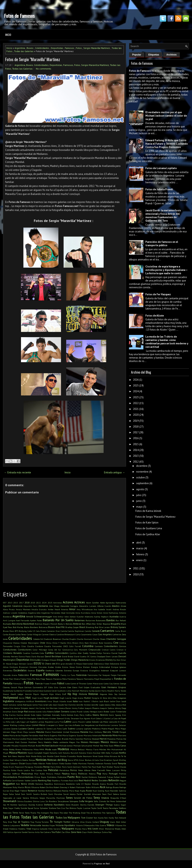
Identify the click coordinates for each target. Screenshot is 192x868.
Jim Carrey (40, 708)
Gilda (50, 687)
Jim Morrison (52, 708)
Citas (24, 646)
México (114, 742)
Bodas (27, 627)
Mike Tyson (109, 746)
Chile (42, 643)
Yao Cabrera (45, 832)
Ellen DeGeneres (112, 664)
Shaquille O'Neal (118, 798)
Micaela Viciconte (19, 746)
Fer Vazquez (104, 675)
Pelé (45, 770)
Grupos (122, 687)
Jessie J (32, 708)
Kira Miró (19, 718)
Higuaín (44, 694)
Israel (69, 701)
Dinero (92, 660)
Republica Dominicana (55, 784)
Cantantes (107, 631)
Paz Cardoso (37, 770)
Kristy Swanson (72, 718)
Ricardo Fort (112, 784)
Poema (74, 774)
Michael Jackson (50, 746)
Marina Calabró (19, 739)
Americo (65, 609)
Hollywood (10, 698)
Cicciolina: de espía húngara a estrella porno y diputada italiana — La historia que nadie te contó (166, 270)
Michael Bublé (34, 746)
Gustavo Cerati (50, 691)
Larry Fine (59, 722)
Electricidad (88, 664)
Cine (116, 643)
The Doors (54, 813)
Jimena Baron (65, 708)
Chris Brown (73, 643)
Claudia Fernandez (53, 646)
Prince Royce (40, 777)
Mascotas (111, 739)
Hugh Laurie (65, 698)
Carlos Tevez (21, 634)
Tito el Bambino (94, 813)
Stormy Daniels (87, 805)
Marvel (103, 739)
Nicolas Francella (68, 756)
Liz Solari (59, 725)
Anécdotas (23, 613)
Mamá (48, 732)
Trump (38, 822)
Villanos (119, 825)
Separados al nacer (12, 798)
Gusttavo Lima (64, 691)
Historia (83, 694)
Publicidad (62, 777)
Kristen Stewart (57, 718)
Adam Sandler (93, 603)
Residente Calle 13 (75, 784)
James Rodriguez (24, 705)
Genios (116, 684)
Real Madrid (85, 780)
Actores (68, 602)
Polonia (92, 774)
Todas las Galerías (24, 51)
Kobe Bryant (43, 718)
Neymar (21, 756)
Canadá (96, 631)
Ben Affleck (87, 624)
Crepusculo (94, 650)
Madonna (96, 729)
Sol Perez (111, 801)
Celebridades (42, 48)
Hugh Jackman (51, 698)
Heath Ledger (17, 694)
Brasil (82, 627)
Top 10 (16, 822)
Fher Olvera (14, 679)
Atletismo (89, 617)
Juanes (39, 712)
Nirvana (113, 756)
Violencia (13, 829)
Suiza (36, 808)
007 (5, 603)
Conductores (25, 650)
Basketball (29, 624)
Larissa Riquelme (45, 722)
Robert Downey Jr (61, 787)
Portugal (113, 774)
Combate (99, 646)
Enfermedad (105, 667)
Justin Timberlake (118, 712)
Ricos (28, 787)
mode (54, 749)
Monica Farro (92, 749)
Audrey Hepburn (101, 617)
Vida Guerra (101, 825)
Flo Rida (36, 679)
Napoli (46, 753)
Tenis (15, 813)
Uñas (82, 822)
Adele (102, 603)
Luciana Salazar (118, 725)
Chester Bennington (30, 643)
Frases (46, 684)
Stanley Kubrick (36, 805)
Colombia (88, 646)
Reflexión (114, 780)
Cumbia (49, 653)
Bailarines (90, 620)
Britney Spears (118, 627)
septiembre (142, 483)
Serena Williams (30, 798)
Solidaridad (121, 801)
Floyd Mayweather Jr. (104, 679)
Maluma (40, 732)
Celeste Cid (38, 639)
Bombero (34, 627)
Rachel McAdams (89, 777)
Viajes (52, 825)
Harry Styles (120, 691)
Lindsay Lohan (24, 725)
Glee (69, 687)
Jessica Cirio (8, 708)
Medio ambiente (60, 742)
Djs (115, 660)
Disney (109, 660)
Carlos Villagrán (34, 634)
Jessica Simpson (21, 708)
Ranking (42, 780)
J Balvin (95, 701)
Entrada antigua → (114, 472)
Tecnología (114, 808)
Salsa (11, 794)
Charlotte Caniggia (116, 639)
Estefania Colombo (54, 670)
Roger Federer (21, 791)
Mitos (36, 749)
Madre (104, 729)
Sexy (97, 797)
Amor (72, 609)
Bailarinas (80, 620)
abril (139, 543)
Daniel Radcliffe (119, 653)
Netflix (122, 753)
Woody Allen (120, 829)
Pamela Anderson (95, 763)
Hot (28, 698)
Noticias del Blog (57, 760)
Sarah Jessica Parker (73, 794)
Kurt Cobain (96, 718)
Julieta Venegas (90, 712)
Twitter (67, 822)
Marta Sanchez (76, 739)
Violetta (22, 829)
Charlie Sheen (99, 639)
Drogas (15, 664)
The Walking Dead (77, 813)
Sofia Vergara (86, 801)
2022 (38, 603)
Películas (53, 770)
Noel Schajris (15, 760)
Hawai (6, 694)
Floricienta (89, 679)
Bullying (23, 631)
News (15, 756)
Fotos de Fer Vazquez (158, 294)
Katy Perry (79, 715)
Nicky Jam (42, 756)
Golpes (87, 687)
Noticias (41, 760)
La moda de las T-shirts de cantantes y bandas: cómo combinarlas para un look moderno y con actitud (167, 342)
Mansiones (75, 732)
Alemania (43, 606)
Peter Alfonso (84, 770)
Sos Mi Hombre (10, 805)
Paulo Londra (24, 770)
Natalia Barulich (71, 753)
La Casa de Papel (118, 718)
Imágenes (122, 698)
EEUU (37, 663)
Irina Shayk (53, 701)
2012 (136, 462)
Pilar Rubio (39, 774)
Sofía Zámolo (100, 801)
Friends (53, 684)
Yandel (25, 832)
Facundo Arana (10, 675)
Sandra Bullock (40, 794)
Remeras (39, 784)
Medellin (48, 742)
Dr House (7, 664)
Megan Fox (74, 742)
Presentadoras (26, 777)
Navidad (97, 753)
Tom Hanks (99, 818)
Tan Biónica (71, 808)
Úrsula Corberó (92, 822)
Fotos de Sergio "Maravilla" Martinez (33, 59)
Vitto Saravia (54, 829)
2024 (44, 603)
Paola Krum (8, 767)
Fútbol (61, 683)
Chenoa (16, 643)
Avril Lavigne (9, 620)
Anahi (109, 609)
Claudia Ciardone (35, 646)
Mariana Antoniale (92, 735)
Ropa (77, 791)
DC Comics (92, 656)
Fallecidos (24, 675)
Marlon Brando (61, 739)
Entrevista (8, 670)
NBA (103, 753)
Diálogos (45, 660)
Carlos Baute (9, 634)
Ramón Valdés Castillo (27, 780)
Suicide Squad (27, 808)
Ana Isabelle (99, 609)
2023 (136, 397)
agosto (140, 489)
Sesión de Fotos (83, 798)
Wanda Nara (81, 829)
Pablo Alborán (39, 763)
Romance (33, 791)
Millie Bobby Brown (12, 749)
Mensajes (94, 742)
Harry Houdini (108, 691)
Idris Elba (112, 698)
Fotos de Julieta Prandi (159, 189)
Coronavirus (68, 650)
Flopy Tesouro (46, 679)
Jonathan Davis (10, 712)
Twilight (58, 822)
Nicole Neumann (84, 756)
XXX (5, 832)
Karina (12, 715)
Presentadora (10, 777)
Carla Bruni (121, 631)
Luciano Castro (26, 728)
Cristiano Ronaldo (12, 653)
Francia (39, 683)
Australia (114, 616)
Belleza (77, 624)
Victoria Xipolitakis (65, 825)
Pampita (122, 763)
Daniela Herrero (10, 656)
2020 (33, 603)
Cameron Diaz (53, 631)
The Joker (64, 813)
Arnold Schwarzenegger (39, 616)
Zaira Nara (76, 832)
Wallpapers (68, 829)
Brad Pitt (60, 627)
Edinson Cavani (26, 664)
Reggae (123, 780)
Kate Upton (36, 715)
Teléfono (122, 808)
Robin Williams (93, 787)
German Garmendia (34, 687)
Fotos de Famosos (19, 16)
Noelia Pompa (28, 760)
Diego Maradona (80, 660)
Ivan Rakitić (84, 701)
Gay (111, 684)
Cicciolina (108, 643)
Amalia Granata (39, 609)
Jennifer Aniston (84, 705)
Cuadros (26, 653)
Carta (78, 634)
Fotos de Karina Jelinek (148, 511)
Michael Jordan (66, 746)
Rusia (89, 791)
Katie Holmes (67, 715)
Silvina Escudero (25, 801)
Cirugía (17, 646)
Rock (103, 787)
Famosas (36, 675)
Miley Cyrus (120, 746)
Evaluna (84, 670)
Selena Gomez (119, 794)
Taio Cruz (61, 808)
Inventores (41, 701)
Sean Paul (107, 794)
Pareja (46, 767)
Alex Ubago (54, 606)
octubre (140, 477)
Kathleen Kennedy (51, 715)
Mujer (6, 753)
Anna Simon (97, 613)
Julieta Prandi (76, 712)
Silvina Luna (39, 801)
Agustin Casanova (13, 606)
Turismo (45, 822)
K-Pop (6, 715)
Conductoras (10, 650)
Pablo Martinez (79, 763)
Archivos (171, 55)
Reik (18, 784)
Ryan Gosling (98, 791)
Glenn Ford (77, 687)
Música (13, 753)
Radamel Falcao (105, 777)
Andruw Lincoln (10, 613)
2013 (10, 603)
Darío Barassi (38, 656)
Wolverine (109, 829)
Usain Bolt (115, 822)
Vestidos (45, 825)
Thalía (33, 813)
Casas (95, 634)
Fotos (79, 48)
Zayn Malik (87, 832)
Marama (84, 732)
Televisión (7, 813)
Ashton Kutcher (77, 617)
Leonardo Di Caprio (117, 722)
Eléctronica (99, 664)
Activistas (57, 603)
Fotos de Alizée (155, 316)
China (49, 643)
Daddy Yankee (89, 653)
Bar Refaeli (121, 620)
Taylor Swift (97, 808)
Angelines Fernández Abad (53, 613)
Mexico (105, 742)
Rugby (83, 791)
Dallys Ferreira (103, 653)
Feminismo (93, 675)
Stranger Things (104, 805)
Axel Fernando (23, 620)
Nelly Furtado (112, 753)
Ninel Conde (98, 756)
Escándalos (20, 670)
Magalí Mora (114, 729)
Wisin (101, 829)
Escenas (31, 670)
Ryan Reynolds (112, 791)
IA (101, 698)
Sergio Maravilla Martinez (97, 48)
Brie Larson (104, 627)
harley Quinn (95, 691)
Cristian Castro (109, 650)
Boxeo (30, 48)
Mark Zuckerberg (46, 739)
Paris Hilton (56, 767)
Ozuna (29, 763)
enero (139, 560)
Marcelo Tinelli (111, 732)
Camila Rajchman (76, 631)
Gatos (106, 684)
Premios (122, 774)
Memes (85, 742)
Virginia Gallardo (40, 829)
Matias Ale (121, 739)
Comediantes (111, 646)
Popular (137, 55)
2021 (136, 409)
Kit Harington (30, 718)
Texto (27, 813)
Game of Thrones (78, 684)
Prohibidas (52, 777)
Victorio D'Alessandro (85, 825)
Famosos (69, 48)
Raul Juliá (73, 780)
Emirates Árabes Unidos (50, 667)
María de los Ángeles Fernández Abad (26, 735)
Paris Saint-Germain (71, 767)
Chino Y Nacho (59, 643)
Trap (32, 822)
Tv (51, 822)
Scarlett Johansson (92, 794)
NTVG (76, 760)
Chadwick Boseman (52, 639)
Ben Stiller (97, 624)
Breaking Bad (92, 627)
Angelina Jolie (34, 613)
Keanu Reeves (100, 715)
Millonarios (27, 749)
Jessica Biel (121, 705)
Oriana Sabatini (10, 763)
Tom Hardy (109, 818)
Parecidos (38, 767)
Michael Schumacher (83, 746)
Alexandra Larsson (88, 606)
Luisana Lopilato (83, 729)
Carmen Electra (49, 634)
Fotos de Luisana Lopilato (161, 168)
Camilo (88, 631)
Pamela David (110, 763)
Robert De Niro (46, 787)
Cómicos (122, 646)
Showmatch (10, 801)
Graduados (95, 687)
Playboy (66, 774)
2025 (50, 603)
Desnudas (35, 660)
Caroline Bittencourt (66, 634)
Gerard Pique (17, 687)
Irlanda (63, 701)
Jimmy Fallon (78, 708)
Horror (22, 698)
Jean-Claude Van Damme (64, 705)
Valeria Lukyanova (11, 825)
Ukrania (75, 822)
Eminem (33, 667)
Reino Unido (28, 784)
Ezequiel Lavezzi (118, 670)
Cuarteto (35, 653)
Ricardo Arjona (99, 784)
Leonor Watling (10, 725)
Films (29, 679)
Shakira (105, 798)
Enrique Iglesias (119, 667)
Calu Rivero (41, 631)
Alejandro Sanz (30, 606)
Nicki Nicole (31, 756)
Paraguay (29, 767)
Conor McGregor (40, 650)
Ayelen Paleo (36, 620)
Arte (55, 617)
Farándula (81, 675)
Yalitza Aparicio (14, 832)
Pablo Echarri (52, 763)
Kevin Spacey (115, 715)
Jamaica (12, 705)
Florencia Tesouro (75, 679)
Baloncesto (101, 620)
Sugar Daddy (14, 808)
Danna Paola (25, 656)
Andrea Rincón (119, 609)
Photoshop (27, 774)
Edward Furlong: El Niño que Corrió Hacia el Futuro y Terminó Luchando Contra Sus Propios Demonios (167, 144)
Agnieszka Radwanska (116, 603)
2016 (136, 438)
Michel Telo (98, 746)
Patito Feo (86, 767)
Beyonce (106, 624)
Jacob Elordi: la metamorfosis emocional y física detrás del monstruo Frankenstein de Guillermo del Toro (163, 216)
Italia (75, 701)
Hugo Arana (78, 698)
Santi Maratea (55, 794)
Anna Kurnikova (83, 613)
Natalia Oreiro (86, 753)
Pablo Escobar (65, 763)
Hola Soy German (117, 694)
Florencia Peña (60, 679)
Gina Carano (60, 687)
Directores (100, 660)
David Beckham (53, 656)
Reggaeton (9, 784)
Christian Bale (96, 643)
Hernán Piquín (32, 694)
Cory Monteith (81, 650)
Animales (70, 613)
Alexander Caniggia (69, 606)
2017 (21, 603)
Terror (22, 813)
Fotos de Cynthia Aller (148, 534)
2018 (27, 602)
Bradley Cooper (72, 627)
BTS (17, 631)
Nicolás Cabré (53, 756)
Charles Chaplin (69, 639)
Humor (87, 698)
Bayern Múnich (50, 624)
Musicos (22, 753)
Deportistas (57, 48)
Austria (123, 617)
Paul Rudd (96, 767)
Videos (111, 825)
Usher (123, 822)
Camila (64, 631)
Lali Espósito (31, 722)
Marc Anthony (95, 732)
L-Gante (106, 718)
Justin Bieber (104, 712)
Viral (29, 829)
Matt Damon (21, 742)
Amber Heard (54, 609)
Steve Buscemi (72, 805)
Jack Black (104, 701)
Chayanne (7, 643)
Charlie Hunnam (84, 639)
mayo (139, 507)
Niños (107, 756)
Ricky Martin (18, 787)
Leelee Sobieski (92, 722)
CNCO (66, 646)
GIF (45, 687)
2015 (16, 603)
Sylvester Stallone (48, 808)
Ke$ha (88, 715)
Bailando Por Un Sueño (58, 620)
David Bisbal (68, 656)
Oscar (22, 763)
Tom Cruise (87, 818)
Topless (25, 822)
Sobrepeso (74, 801)
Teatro (106, 808)
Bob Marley (18, 627)
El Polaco (78, 664)
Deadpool (101, 656)
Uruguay (104, 822)
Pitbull (57, 774)
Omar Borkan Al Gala (89, 760)
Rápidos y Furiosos (60, 780)
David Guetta (80, 656)
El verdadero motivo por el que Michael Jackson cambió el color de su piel (166, 116)
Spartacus (23, 805)
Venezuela (35, 825)
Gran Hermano (109, 687)
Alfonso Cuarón (104, 606)
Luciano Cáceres (10, 729)
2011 (136, 568)
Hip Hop (72, 694)
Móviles (103, 749)
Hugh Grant (37, 698)
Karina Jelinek (23, 715)
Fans (73, 675)
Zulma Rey (107, 832)
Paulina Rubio (10, 770)
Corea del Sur (55, 650)
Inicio (8, 35)
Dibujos (53, 660)
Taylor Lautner (84, 808)
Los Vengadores (88, 725)
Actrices (79, 602)
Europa (76, 670)
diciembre (142, 466)
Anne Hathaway (111, 613)
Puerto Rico (74, 777)
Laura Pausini (78, 722)
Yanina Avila (34, 832)
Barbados (7, 624)
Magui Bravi (17, 732)
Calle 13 (31, 631)
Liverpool (50, 725)
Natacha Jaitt (56, 753)
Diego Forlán (64, 660)
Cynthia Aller (76, 653)
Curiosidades (62, 653)
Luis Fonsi (57, 729)
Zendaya (97, 832)
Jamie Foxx (37, 705)
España (40, 670)
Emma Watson (83, 667)
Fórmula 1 (18, 684)
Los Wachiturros (103, 725)
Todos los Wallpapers (68, 818)
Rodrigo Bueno (112, 787)
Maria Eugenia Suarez (73, 735)
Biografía (116, 624)
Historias (93, 694)
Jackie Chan (115, 701)
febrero (140, 554)
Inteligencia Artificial (24, 701)
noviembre (142, 472)
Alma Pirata (9, 609)
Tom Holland (120, 818)
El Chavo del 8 (50, 664)
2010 (136, 574)
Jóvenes (32, 712)
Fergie (114, 675)
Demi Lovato (112, 656)
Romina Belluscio (53, 791)
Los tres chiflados (73, 725)
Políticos (83, 774)
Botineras (43, 627)
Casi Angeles (105, 634)
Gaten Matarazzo (95, 684)
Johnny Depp (120, 708)
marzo (140, 548)
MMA (42, 749)
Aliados (116, 606)
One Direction (106, 760)
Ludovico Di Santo (43, 729)
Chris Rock (84, 643)
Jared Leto (48, 705)
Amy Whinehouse (85, 609)
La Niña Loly (9, 722)
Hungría (95, 698)
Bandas (111, 620)
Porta (105, 774)
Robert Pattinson (77, 787)
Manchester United (60, 732)
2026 (136, 380)
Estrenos (68, 670)
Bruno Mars (8, 631)
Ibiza (105, 698)
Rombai (42, 791)
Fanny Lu (65, 675)
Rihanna (35, 787)
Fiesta (23, 679)
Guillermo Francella (23, 691)
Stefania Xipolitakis (54, 805)
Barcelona (17, 624)
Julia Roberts (48, 712)
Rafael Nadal (120, 777)
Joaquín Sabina (107, 708)
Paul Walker (107, 767)
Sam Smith (26, 794)
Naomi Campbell (35, 753)
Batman (39, 624)
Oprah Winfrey (119, 760)
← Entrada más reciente (18, 472)
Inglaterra (8, 701)
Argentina (20, 48)
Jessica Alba (110, 705)
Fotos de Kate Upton (147, 523)
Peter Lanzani (113, 770)
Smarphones (63, 801)
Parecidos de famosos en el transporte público (162, 244)
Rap (49, 780)
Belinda (69, 624)
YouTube (56, 832)
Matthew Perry (36, 742)
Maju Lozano (29, 732)
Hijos (51, 694)
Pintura (50, 774)
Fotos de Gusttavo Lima (149, 528)
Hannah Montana (80, 691)
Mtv (109, 749)
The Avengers (43, 813)
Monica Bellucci (78, 749)
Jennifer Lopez (98, 705)
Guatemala (8, 691)
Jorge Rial (23, 711)
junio (139, 501)
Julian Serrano (62, 711)
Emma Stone (68, 667)
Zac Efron (66, 832)
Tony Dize (7, 822)
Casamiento (86, 634)
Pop (99, 774)
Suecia (117, 805)
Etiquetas (154, 55)
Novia (70, 760)
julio (139, 495)
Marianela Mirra (110, 735)
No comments (43, 69)
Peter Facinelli (98, 770)
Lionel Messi (39, 725)
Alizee (123, 606)
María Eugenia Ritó (53, 735)
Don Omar (121, 660)
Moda (48, 749)
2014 (136, 450)
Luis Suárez (69, 728)
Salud (17, 794)
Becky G (61, 624)
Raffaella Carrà (10, 780)
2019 (136, 421)
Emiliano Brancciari (19, 667)
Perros (74, 770)
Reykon (88, 784)
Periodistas (64, 770)
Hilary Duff (61, 694)
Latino (68, 722)
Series (69, 798)
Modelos (63, 749)
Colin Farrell (75, 646)
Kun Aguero (85, 718)
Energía (94, 667)
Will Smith (93, 829)
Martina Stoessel (91, 739)
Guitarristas (38, 691)
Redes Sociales (100, 780)
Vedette (25, 825)
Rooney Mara (68, 791)
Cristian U (121, 650)
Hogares (103, 694)
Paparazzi (19, 767)
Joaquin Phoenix (92, 708)
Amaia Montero (23, 609)
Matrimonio (8, 742)
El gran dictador (65, 664)
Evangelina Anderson (99, 670)
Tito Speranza (108, 813)
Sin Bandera (51, 801)
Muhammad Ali (119, 749)
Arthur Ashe (63, 617)
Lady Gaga (20, 722)
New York (7, 756)
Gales (68, 684)
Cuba (42, 653)
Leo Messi (104, 722)
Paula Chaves (120, 767)
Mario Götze (32, 739)
